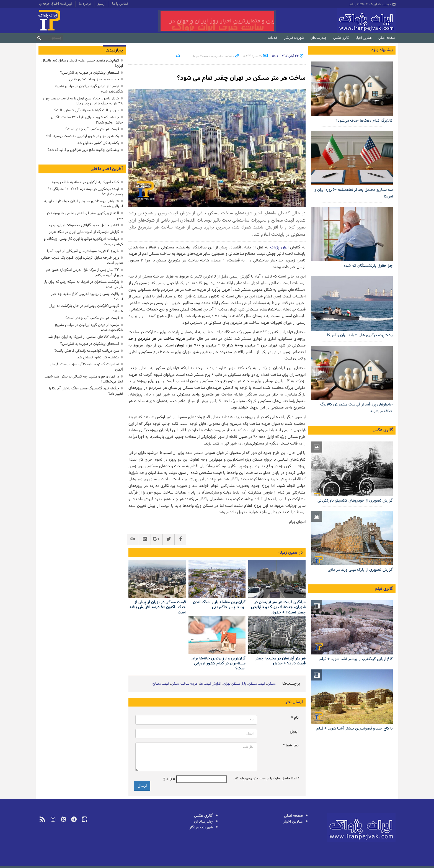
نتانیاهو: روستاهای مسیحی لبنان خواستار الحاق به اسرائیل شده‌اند (84, 204)
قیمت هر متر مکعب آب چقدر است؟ (92, 129)
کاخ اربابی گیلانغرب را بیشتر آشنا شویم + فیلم (356, 659)
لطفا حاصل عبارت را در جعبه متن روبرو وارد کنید (266, 779)
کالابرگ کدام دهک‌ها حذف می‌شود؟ (364, 121)
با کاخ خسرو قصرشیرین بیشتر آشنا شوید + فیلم (355, 729)
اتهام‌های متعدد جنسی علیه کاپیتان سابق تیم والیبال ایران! (82, 63)
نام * (295, 718)
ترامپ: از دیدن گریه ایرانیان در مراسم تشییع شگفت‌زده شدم (89, 89)
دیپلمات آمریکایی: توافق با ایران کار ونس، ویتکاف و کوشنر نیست (83, 242)
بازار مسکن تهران (235, 684)
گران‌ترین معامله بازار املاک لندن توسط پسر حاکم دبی (219, 605)
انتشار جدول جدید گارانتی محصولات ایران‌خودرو (84, 225)
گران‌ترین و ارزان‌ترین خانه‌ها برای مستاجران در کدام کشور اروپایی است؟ (219, 663)
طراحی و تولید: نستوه (54, 863)
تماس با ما (120, 4)
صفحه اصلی (387, 38)
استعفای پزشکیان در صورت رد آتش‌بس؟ (90, 73)
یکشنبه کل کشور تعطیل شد (98, 143)
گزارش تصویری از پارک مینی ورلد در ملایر (360, 570)
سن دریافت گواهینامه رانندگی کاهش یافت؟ (87, 110)
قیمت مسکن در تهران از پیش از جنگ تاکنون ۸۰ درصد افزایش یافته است (158, 608)
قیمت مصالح (161, 684)
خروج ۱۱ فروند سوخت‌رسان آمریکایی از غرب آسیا (83, 251)
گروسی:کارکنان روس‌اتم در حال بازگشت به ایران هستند (86, 309)
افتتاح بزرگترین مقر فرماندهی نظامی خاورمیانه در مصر (85, 216)
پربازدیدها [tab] (114, 50)
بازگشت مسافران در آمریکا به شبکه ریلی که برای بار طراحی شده (83, 284)
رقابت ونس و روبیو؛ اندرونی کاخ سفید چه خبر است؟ (87, 297)
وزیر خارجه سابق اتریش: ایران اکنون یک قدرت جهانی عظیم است (82, 260)
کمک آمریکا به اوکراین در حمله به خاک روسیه (85, 182)
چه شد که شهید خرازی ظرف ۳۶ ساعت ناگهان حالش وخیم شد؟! (87, 120)
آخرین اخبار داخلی (107, 169)
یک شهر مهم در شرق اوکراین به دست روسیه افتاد (82, 136)
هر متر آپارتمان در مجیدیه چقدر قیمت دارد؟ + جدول (280, 661)
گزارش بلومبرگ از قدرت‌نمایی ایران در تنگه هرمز (84, 232)
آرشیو (101, 4)
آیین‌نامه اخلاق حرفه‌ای (56, 4)
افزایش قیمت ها (210, 684)
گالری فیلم (384, 589)
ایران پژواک (279, 247)
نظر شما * (291, 745)
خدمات (273, 38)
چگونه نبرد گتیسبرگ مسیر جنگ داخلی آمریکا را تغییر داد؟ (86, 391)
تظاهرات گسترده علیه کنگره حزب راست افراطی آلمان (86, 367)
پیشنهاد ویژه (382, 50)
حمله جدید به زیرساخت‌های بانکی (94, 79)
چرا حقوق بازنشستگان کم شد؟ (368, 266)
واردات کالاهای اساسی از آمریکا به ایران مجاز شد (83, 337)
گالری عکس (341, 38)
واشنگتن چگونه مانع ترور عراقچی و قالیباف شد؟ (83, 150)
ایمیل (294, 732)
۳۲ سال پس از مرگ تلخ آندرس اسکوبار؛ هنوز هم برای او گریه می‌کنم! (84, 273)
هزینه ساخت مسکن (184, 684)
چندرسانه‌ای (319, 38)
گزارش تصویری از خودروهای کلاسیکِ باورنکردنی (355, 501)
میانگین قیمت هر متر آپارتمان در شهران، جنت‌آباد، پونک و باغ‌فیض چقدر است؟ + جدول (278, 608)
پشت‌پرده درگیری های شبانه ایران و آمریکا (360, 335)
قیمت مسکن (257, 684)
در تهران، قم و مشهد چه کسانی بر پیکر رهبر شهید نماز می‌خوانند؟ (84, 379)
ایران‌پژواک (337, 21)
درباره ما (85, 4)
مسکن (271, 684)
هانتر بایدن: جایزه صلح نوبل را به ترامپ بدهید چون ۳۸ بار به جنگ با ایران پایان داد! (83, 101)
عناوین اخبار (364, 38)
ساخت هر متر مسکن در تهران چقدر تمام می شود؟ (236, 78)
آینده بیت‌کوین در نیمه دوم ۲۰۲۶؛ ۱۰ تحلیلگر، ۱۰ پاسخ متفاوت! (86, 192)
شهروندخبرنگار (294, 38)
